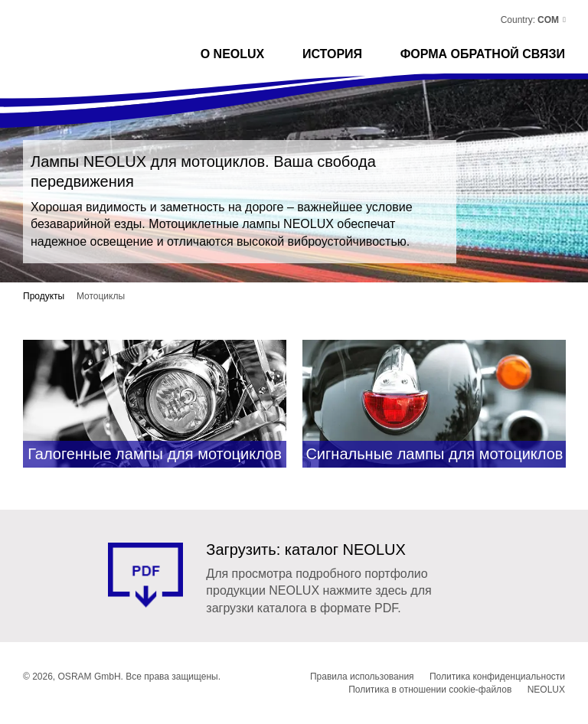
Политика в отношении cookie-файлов (430, 690)
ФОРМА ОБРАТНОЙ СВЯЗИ (483, 54)
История (332, 54)
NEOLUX (546, 690)
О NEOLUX (233, 54)
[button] (550, 20)
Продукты (44, 296)
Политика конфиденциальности (497, 677)
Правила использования (362, 677)
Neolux (79, 27)
